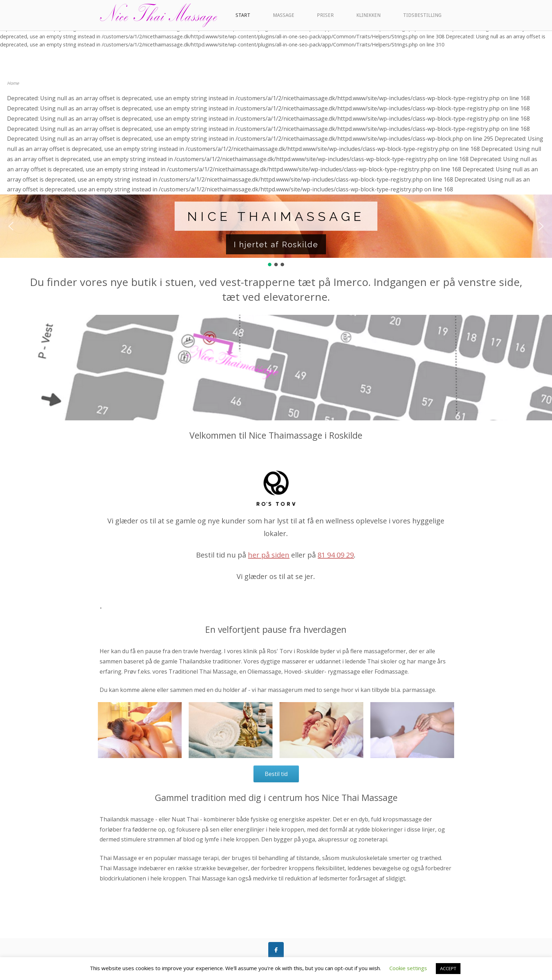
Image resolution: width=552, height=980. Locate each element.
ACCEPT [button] (448, 968)
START (243, 15)
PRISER (325, 15)
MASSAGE (284, 15)
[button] (11, 226)
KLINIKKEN (368, 15)
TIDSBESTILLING (422, 15)
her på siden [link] (269, 555)
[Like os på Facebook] (276, 950)
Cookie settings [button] (408, 968)
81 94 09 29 (336, 555)
